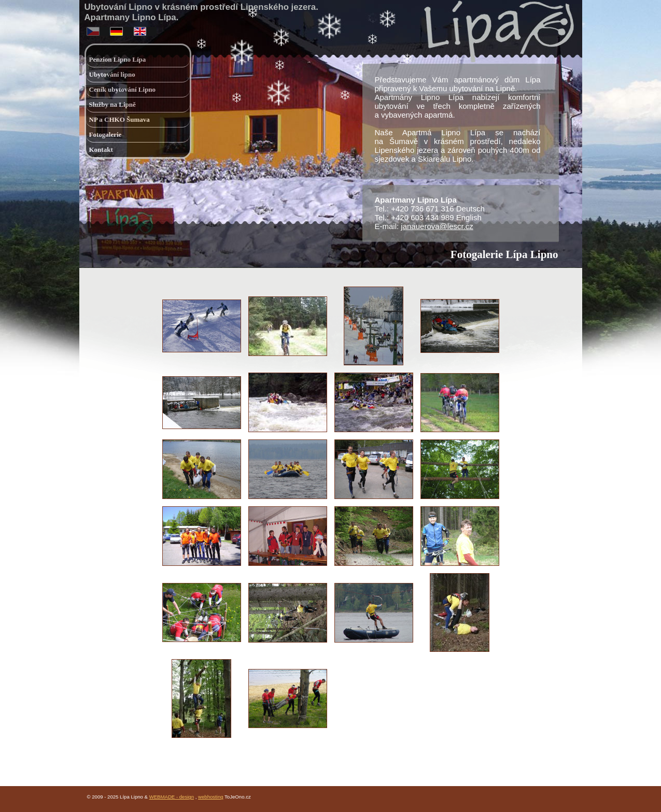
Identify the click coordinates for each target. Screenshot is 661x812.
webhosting (211, 797)
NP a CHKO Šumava (119, 119)
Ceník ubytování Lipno (123, 89)
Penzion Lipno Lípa (118, 59)
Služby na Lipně (112, 104)
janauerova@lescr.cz (437, 226)
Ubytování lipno (112, 74)
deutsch (117, 29)
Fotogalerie (106, 134)
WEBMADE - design (172, 797)
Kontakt (101, 149)
